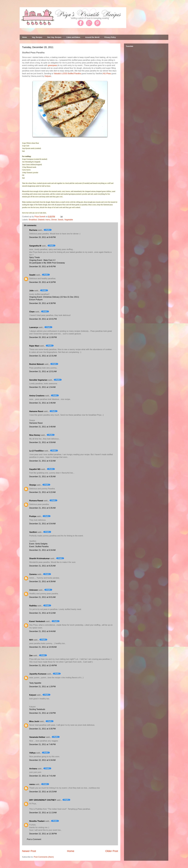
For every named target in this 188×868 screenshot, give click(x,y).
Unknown (34, 590)
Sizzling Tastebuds (37, 709)
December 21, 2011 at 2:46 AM (42, 403)
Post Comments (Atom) (44, 857)
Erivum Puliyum (36, 300)
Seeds (61, 220)
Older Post (112, 851)
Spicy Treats (35, 257)
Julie (31, 291)
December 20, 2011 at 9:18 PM (42, 282)
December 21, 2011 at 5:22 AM (42, 492)
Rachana (33, 230)
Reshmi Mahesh (37, 364)
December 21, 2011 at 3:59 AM (42, 442)
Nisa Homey (35, 435)
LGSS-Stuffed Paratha (71, 74)
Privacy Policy (110, 37)
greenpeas (53, 65)
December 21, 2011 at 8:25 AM (42, 566)
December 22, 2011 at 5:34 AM (42, 760)
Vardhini (33, 532)
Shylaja (33, 485)
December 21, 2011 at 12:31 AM (43, 356)
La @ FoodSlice (36, 451)
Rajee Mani (34, 346)
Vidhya (32, 753)
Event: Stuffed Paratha (39, 546)
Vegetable (69, 220)
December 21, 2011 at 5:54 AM (42, 524)
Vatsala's (57, 74)
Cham (32, 312)
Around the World (92, 37)
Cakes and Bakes (73, 37)
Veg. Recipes (37, 37)
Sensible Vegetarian (38, 380)
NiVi (31, 640)
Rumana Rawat (36, 501)
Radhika (33, 606)
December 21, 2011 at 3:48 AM (42, 427)
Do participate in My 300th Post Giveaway (47, 263)
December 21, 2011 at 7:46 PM (42, 744)
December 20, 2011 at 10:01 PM (43, 319)
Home (25, 37)
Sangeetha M (35, 246)
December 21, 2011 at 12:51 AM (43, 371)
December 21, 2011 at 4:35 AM (42, 477)
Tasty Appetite (35, 683)
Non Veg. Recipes (54, 37)
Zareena (33, 574)
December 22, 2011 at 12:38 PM (43, 834)
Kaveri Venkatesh (37, 621)
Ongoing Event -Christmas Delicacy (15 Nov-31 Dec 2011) (54, 297)
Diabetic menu (44, 220)
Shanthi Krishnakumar (40, 558)
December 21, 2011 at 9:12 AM (42, 613)
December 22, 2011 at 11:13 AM (43, 813)
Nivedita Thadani (37, 821)
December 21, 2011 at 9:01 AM (42, 597)
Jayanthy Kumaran (38, 674)
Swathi (32, 275)
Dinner (54, 220)
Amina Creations (37, 396)
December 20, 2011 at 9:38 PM (42, 303)
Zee (31, 656)
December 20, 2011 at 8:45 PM (42, 267)
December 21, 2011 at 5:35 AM (42, 508)
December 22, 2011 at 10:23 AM (43, 792)
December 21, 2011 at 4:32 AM (42, 461)
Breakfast (33, 220)
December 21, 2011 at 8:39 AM (42, 581)
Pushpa (33, 516)
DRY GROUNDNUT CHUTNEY (43, 800)
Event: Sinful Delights (38, 544)
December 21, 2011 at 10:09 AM (43, 647)
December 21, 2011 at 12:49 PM (43, 665)
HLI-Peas (107, 74)
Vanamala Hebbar (37, 737)
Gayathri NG (35, 469)
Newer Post (29, 851)
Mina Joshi (34, 721)
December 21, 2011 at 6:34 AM (42, 550)
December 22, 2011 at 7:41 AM (42, 776)
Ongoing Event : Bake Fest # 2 (42, 260)
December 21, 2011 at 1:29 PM (42, 687)
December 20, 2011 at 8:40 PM (42, 237)
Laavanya (34, 327)
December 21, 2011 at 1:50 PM (42, 713)
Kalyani (48, 76)
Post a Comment (34, 839)
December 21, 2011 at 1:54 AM (42, 387)
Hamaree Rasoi (36, 411)
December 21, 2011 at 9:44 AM (42, 631)
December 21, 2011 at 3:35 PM (42, 729)
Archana (33, 769)
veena (32, 784)
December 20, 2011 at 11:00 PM (43, 337)
